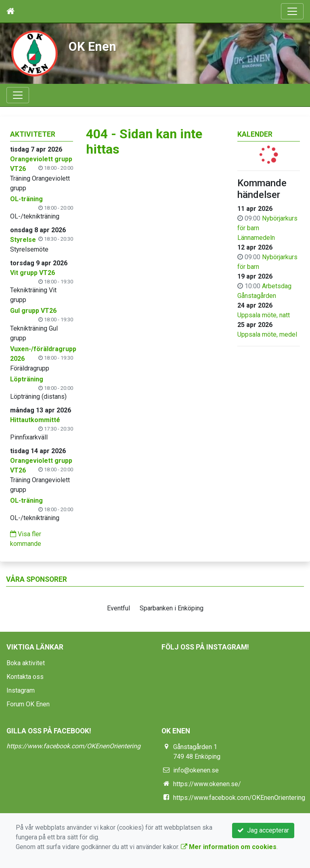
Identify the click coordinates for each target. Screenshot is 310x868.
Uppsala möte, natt (264, 315)
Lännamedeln (256, 238)
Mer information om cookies (229, 847)
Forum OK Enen (28, 704)
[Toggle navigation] (292, 11)
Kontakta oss (25, 677)
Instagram (21, 690)
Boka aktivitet (26, 663)
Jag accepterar (263, 830)
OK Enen (92, 47)
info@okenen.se (196, 770)
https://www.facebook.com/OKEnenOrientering (73, 746)
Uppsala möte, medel (267, 334)
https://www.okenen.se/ (207, 784)
